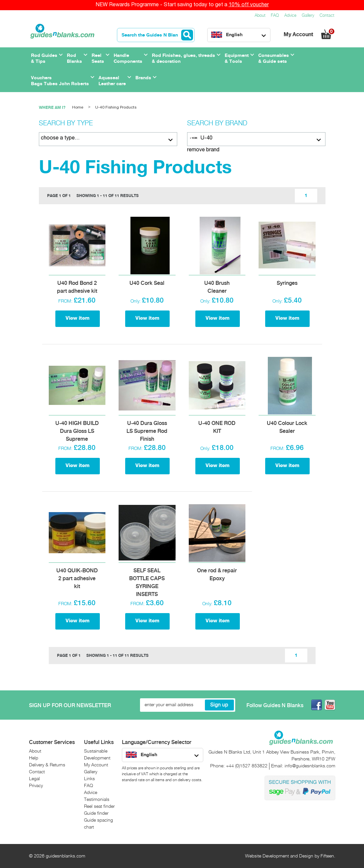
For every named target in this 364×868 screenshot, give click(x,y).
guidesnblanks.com (66, 856)
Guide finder (96, 813)
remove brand (203, 150)
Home (78, 107)
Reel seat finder (99, 806)
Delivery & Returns (47, 765)
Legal (34, 779)
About (260, 16)
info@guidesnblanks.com (310, 766)
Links (89, 779)
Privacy (36, 786)
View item (78, 318)
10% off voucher (249, 5)
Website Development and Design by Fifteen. (290, 856)
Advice (290, 16)
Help (34, 758)
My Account (299, 35)
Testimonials (97, 800)
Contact (327, 16)
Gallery (308, 16)
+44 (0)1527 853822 (247, 766)
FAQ (275, 16)
